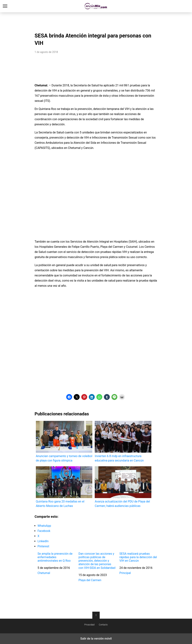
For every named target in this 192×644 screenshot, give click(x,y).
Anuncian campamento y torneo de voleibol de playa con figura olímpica (64, 442)
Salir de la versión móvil (96, 639)
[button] (69, 397)
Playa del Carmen (90, 580)
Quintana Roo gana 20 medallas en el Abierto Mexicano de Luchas (64, 487)
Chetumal (44, 573)
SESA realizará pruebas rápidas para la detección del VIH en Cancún (138, 557)
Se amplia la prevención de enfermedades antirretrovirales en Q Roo (55, 557)
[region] (96, 21)
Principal (125, 573)
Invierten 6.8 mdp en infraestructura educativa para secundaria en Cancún (123, 442)
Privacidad (89, 625)
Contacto (103, 625)
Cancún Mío (96, 6)
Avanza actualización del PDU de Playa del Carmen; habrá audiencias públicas (123, 487)
